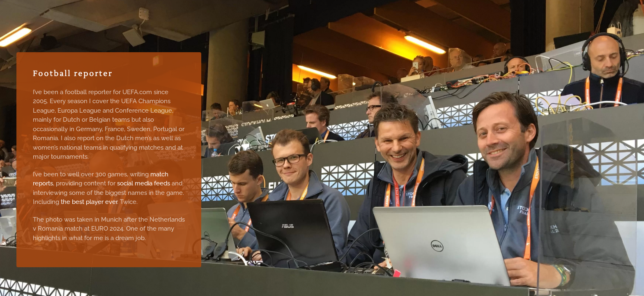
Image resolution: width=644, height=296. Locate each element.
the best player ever (89, 202)
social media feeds (144, 183)
